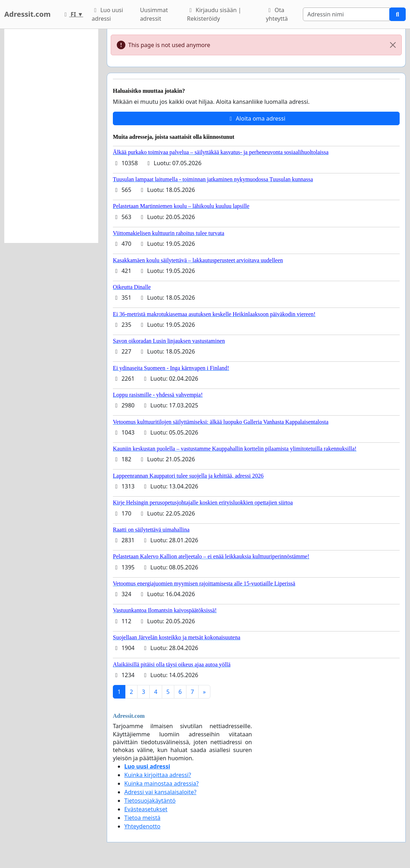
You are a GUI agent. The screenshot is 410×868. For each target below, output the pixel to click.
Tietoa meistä (142, 818)
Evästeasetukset (146, 809)
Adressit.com (27, 14)
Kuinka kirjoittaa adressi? (158, 775)
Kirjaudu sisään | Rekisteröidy (214, 14)
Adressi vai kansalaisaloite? (160, 792)
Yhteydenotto (142, 826)
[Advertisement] (51, 136)
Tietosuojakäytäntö (150, 801)
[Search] (346, 14)
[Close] (393, 45)
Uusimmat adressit (154, 14)
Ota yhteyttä (277, 14)
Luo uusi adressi (107, 14)
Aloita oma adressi (256, 118)
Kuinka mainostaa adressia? (161, 783)
